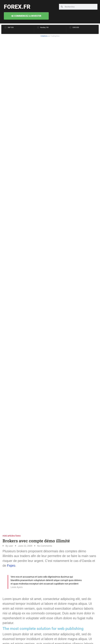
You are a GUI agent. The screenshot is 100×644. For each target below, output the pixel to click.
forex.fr (17, 7)
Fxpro (11, 566)
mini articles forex (12, 536)
